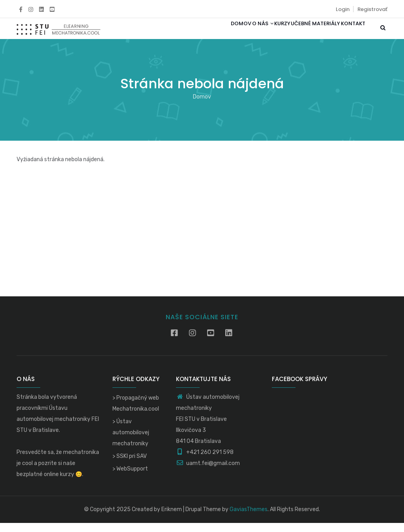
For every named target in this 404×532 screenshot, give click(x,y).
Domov (209, 33)
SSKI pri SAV (132, 465)
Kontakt (350, 33)
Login (343, 9)
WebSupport (132, 478)
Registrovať (372, 9)
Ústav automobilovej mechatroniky (131, 442)
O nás (238, 33)
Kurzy (264, 33)
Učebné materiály (305, 33)
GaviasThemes (249, 518)
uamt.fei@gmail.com (208, 472)
